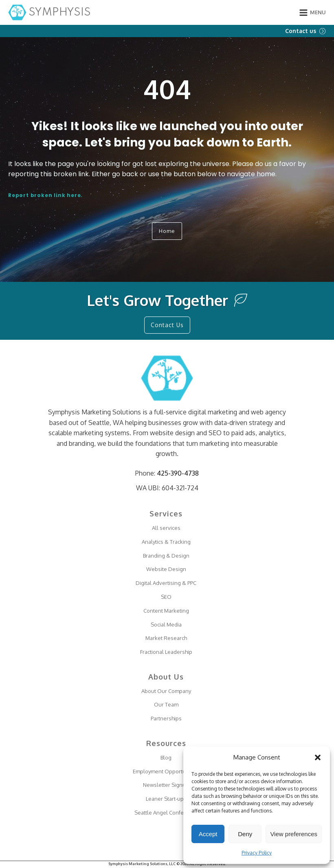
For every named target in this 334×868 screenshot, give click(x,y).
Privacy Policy (257, 853)
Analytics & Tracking (166, 542)
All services (166, 528)
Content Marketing (166, 611)
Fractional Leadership (166, 652)
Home (167, 231)
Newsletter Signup (166, 785)
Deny (245, 834)
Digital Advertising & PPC (166, 583)
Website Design (166, 569)
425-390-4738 (178, 473)
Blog (166, 757)
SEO (166, 597)
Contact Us (167, 325)
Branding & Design (166, 556)
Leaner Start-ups (166, 799)
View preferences (294, 834)
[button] (318, 757)
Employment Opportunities (166, 771)
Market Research (166, 638)
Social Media (166, 624)
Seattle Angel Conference (166, 813)
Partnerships (166, 718)
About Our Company (166, 691)
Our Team (166, 704)
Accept (208, 834)
